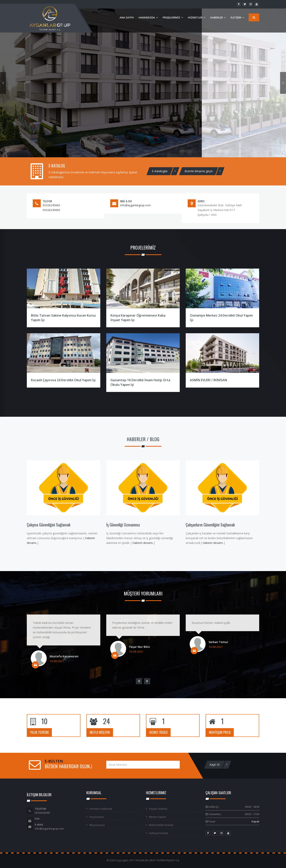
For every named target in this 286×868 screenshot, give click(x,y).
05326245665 (51, 205)
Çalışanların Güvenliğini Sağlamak (210, 525)
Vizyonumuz (97, 817)
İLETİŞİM (237, 17)
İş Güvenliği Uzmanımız (123, 525)
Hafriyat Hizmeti (159, 833)
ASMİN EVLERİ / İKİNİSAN (208, 380)
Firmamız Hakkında (101, 809)
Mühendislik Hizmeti (161, 825)
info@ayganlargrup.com (135, 205)
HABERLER (218, 17)
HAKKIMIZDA (148, 17)
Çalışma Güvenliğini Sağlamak (49, 525)
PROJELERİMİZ (173, 17)
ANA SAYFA (127, 17)
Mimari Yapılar (157, 817)
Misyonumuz (97, 825)
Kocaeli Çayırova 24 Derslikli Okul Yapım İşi (63, 380)
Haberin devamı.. (143, 543)
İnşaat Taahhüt (158, 809)
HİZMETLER (197, 17)
